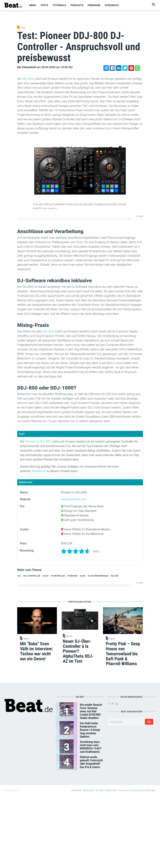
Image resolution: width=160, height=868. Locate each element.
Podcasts (77, 5)
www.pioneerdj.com (74, 499)
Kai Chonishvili (27, 67)
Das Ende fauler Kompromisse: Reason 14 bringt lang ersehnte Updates (90, 730)
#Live (83, 576)
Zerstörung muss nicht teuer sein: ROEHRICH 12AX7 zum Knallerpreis (91, 747)
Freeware (94, 5)
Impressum (124, 790)
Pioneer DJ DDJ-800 (38, 441)
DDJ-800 (28, 79)
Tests (44, 5)
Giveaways (112, 5)
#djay (46, 576)
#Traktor (72, 576)
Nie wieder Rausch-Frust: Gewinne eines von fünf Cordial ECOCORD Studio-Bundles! (91, 711)
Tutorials (59, 5)
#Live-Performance (98, 576)
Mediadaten (89, 790)
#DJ (19, 576)
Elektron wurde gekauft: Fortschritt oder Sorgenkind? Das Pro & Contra (91, 762)
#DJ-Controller (32, 576)
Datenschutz (111, 790)
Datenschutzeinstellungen (143, 790)
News (33, 5)
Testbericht (39, 471)
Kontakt (100, 790)
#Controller (58, 576)
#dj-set (115, 576)
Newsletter (76, 790)
